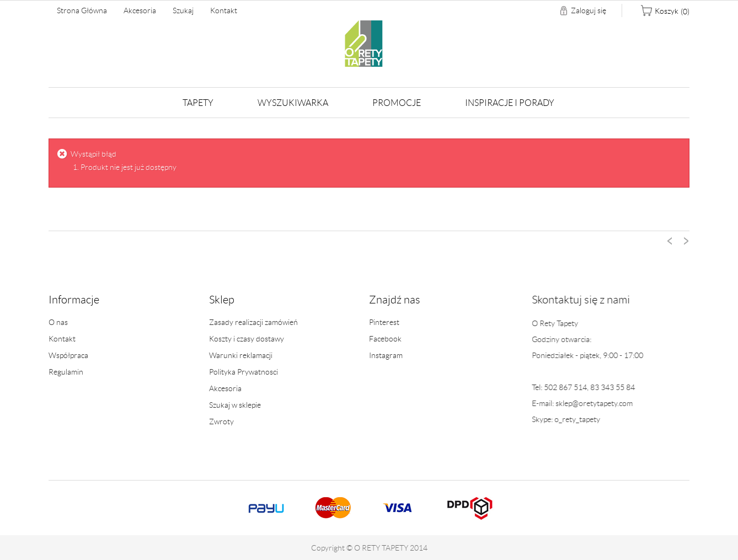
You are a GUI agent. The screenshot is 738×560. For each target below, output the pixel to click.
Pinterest (384, 323)
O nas (58, 322)
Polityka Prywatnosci (244, 372)
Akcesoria (140, 10)
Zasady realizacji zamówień (253, 322)
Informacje (74, 300)
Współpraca (68, 355)
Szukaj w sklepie (235, 405)
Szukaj (183, 10)
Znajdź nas (395, 300)
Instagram (386, 356)
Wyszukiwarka (293, 103)
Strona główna (82, 10)
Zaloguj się (589, 10)
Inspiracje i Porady (510, 103)
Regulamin (66, 372)
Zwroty (221, 422)
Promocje (397, 103)
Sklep (222, 300)
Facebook (385, 339)
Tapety (198, 103)
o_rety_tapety (574, 419)
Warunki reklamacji (241, 355)
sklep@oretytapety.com (591, 403)
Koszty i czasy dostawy (247, 339)
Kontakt (224, 10)
